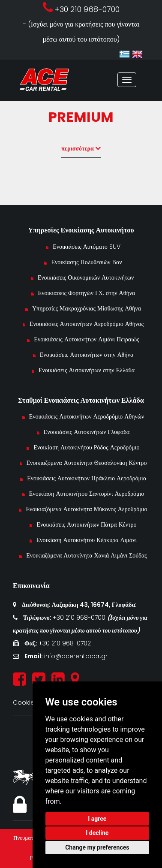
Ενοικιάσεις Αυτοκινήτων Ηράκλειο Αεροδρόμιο (87, 478)
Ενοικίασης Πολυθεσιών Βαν (86, 262)
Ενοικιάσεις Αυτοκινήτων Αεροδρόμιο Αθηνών (87, 416)
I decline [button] (97, 833)
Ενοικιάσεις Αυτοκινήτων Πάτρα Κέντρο (86, 524)
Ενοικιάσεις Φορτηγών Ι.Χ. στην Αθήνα (87, 293)
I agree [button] (97, 819)
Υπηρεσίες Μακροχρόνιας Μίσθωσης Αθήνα (87, 308)
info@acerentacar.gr (76, 656)
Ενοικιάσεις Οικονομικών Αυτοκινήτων (87, 277)
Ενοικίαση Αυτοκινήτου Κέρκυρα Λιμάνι (87, 540)
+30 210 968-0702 (65, 643)
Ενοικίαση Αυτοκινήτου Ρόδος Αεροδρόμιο (86, 447)
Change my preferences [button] (97, 847)
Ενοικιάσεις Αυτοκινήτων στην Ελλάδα (87, 370)
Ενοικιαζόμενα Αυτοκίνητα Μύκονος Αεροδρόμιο (86, 509)
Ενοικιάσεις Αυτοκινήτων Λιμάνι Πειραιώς (86, 339)
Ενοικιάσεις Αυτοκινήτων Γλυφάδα (87, 432)
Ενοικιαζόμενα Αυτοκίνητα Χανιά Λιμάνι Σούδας (87, 555)
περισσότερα (81, 148)
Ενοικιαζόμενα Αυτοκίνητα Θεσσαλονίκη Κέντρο (87, 463)
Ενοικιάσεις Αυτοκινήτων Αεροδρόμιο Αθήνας (87, 324)
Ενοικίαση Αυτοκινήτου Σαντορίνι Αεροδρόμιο (87, 494)
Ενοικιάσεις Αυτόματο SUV (87, 247)
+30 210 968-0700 (80, 618)
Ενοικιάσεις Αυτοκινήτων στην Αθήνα (87, 355)
